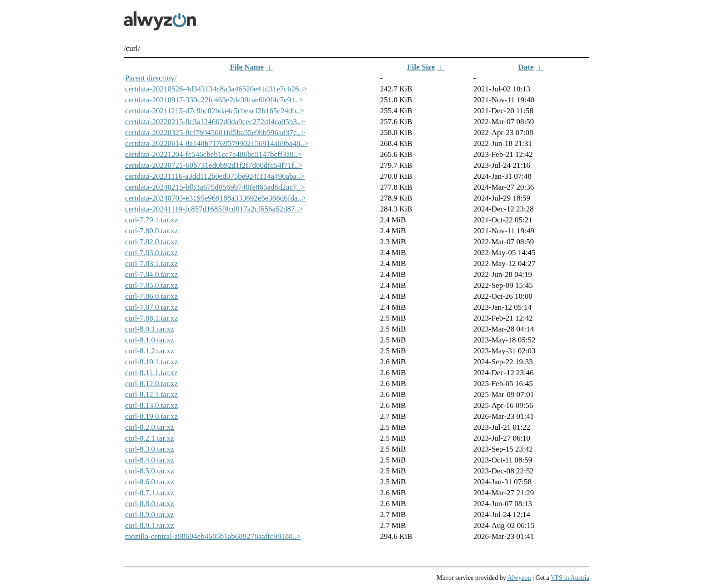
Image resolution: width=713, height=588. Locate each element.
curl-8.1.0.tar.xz (150, 340)
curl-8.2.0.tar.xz (150, 427)
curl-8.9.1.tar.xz (150, 525)
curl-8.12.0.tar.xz (151, 384)
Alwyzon (519, 578)
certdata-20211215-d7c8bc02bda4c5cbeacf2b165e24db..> (215, 111)
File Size (421, 67)
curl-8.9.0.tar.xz (150, 515)
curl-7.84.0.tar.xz (151, 274)
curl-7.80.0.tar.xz (151, 231)
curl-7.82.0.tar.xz (151, 242)
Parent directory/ (151, 78)
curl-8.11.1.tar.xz (151, 373)
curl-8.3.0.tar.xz (150, 449)
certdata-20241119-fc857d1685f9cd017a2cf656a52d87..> (214, 209)
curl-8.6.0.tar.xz (150, 482)
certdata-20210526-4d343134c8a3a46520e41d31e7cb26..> (216, 89)
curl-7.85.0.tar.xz (151, 285)
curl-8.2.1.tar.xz (150, 438)
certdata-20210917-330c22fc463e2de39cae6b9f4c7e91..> (214, 100)
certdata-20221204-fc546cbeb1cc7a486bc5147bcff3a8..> (213, 154)
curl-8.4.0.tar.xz (150, 460)
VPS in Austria (570, 578)
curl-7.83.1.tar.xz (151, 264)
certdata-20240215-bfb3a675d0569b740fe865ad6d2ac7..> (215, 187)
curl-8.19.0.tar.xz (151, 416)
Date (526, 67)
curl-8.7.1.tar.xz (150, 493)
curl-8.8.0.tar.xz (150, 504)
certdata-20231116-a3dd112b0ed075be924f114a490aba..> (215, 176)
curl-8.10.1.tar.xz (151, 362)
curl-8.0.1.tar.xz (150, 329)
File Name (247, 67)
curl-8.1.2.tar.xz (150, 351)
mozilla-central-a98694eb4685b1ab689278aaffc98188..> (213, 536)
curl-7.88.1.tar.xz (151, 318)
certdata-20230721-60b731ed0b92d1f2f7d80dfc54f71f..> (214, 165)
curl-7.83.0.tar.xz (151, 253)
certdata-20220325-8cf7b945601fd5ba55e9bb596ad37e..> (215, 133)
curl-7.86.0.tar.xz (151, 296)
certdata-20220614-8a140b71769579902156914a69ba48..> (217, 143)
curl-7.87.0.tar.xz (151, 307)
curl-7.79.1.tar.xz (151, 220)
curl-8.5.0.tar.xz (150, 471)
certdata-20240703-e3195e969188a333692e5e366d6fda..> (216, 198)
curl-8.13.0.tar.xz (151, 405)
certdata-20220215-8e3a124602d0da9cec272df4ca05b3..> (215, 122)
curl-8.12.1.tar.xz (151, 395)
